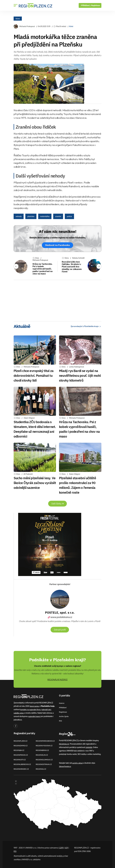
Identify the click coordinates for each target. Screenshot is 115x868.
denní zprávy (35, 706)
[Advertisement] (57, 300)
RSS (61, 721)
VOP (67, 848)
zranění (58, 216)
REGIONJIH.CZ (19, 750)
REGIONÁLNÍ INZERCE (57, 679)
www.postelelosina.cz (60, 617)
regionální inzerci (34, 716)
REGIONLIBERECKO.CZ (23, 764)
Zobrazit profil (60, 630)
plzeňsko (31, 216)
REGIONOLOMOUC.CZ (45, 759)
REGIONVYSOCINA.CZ (45, 745)
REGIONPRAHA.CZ (21, 755)
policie (69, 216)
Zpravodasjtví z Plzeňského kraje (84, 326)
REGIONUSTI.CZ (20, 759)
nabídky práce (19, 713)
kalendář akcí (47, 709)
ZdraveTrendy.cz (65, 766)
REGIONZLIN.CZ (42, 755)
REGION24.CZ (41, 769)
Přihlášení (63, 707)
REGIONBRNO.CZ (43, 750)
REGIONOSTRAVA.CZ (44, 764)
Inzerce (62, 703)
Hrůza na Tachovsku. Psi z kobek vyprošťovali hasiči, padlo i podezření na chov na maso (43, 269)
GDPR (62, 848)
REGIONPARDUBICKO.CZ (46, 741)
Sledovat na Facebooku (57, 245)
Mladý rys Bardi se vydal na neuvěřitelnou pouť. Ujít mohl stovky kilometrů (80, 376)
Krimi (18, 19)
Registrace (96, 5)
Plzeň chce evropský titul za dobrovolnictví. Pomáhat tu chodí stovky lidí (34, 376)
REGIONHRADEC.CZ (22, 769)
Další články (57, 504)
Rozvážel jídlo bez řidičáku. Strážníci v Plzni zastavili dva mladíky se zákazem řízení (71, 267)
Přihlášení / (85, 5)
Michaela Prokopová (27, 26)
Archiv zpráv (64, 716)
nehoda (19, 216)
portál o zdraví (78, 763)
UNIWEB (89, 747)
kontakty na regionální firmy (31, 709)
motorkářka (45, 216)
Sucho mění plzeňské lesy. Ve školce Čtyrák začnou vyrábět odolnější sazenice (35, 483)
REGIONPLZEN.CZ (21, 741)
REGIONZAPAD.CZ (21, 745)
